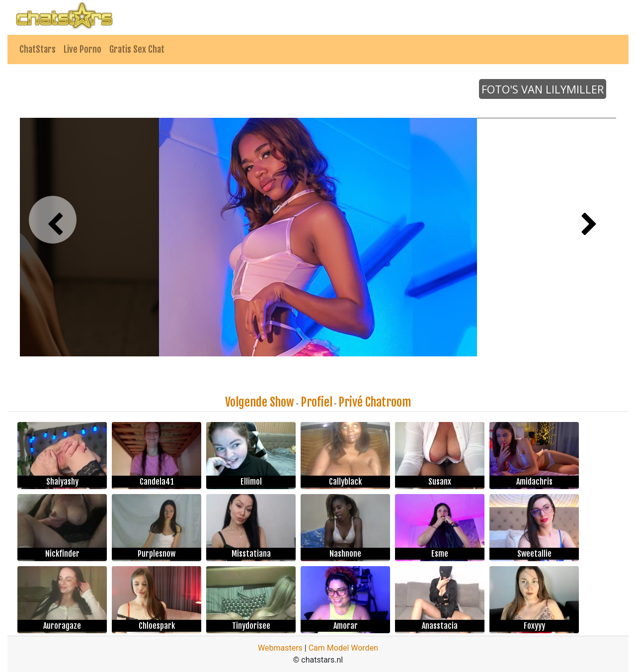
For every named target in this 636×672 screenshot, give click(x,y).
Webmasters (280, 648)
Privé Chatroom (375, 402)
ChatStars (38, 49)
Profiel (317, 402)
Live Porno (82, 49)
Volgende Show (260, 402)
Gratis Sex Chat (137, 49)
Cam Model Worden (343, 648)
